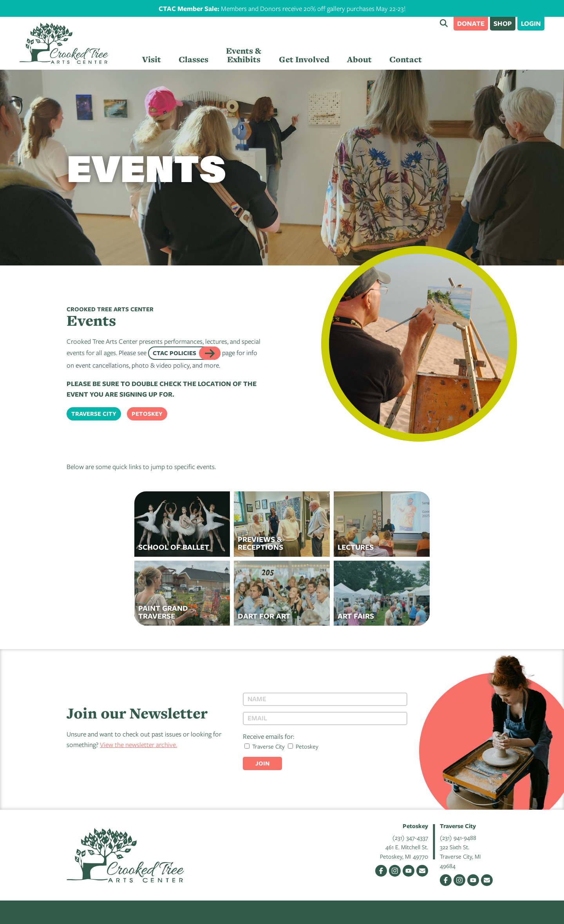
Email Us (422, 871)
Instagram (395, 871)
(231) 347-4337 (410, 837)
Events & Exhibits (244, 55)
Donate (471, 23)
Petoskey (147, 414)
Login (531, 23)
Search (444, 23)
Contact (406, 59)
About (359, 59)
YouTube (409, 871)
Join (262, 763)
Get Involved (304, 59)
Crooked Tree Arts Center (64, 43)
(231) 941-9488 (458, 837)
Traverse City (94, 414)
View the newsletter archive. (138, 744)
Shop (503, 23)
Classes (193, 59)
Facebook (381, 871)
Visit (152, 59)
